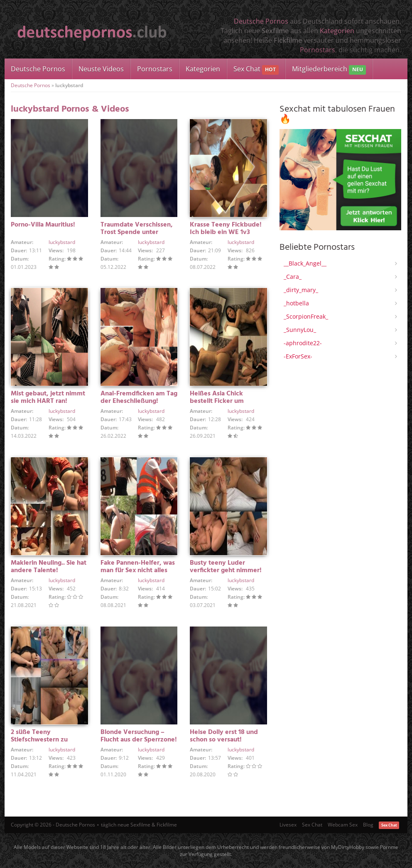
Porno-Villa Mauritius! (43, 225)
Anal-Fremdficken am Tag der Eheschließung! (139, 397)
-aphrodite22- (303, 343)
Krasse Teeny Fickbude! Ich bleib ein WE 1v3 (226, 229)
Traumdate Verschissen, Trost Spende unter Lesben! (137, 232)
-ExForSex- (298, 356)
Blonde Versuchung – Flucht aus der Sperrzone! (139, 736)
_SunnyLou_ (300, 330)
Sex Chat (256, 69)
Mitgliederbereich (329, 69)
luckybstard (62, 242)
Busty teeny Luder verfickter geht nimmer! (226, 567)
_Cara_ (293, 277)
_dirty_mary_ (301, 290)
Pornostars (318, 50)
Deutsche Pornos (261, 21)
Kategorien (337, 31)
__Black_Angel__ (305, 263)
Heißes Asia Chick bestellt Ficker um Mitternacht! (217, 401)
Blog (368, 825)
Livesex (288, 825)
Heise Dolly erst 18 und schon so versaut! (224, 736)
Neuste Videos (101, 69)
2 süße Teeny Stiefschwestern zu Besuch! (39, 740)
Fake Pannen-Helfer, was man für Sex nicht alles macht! (138, 571)
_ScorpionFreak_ (306, 316)
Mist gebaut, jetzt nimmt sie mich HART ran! (48, 397)
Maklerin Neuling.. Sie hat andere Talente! (49, 567)
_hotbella (296, 303)
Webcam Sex (343, 825)
